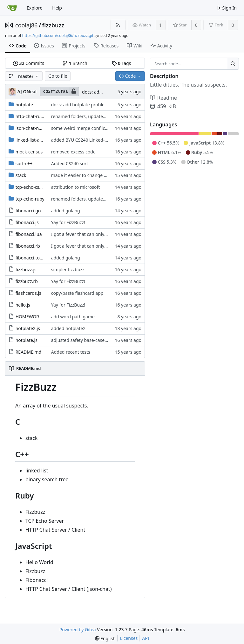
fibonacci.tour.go (33, 258)
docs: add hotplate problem (80, 105)
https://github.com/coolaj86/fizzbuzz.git (58, 35)
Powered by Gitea (78, 630)
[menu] (105, 638)
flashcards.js (28, 293)
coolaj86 (26, 25)
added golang (66, 211)
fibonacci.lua (29, 234)
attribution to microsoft (76, 187)
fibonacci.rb (28, 246)
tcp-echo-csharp (32, 187)
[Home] (12, 8)
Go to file (58, 76)
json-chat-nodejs (33, 128)
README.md (29, 352)
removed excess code (73, 152)
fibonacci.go (28, 211)
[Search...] (233, 64)
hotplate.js (27, 340)
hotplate (24, 105)
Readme (163, 98)
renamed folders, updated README (88, 116)
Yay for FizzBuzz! (68, 222)
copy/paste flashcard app (77, 293)
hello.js (23, 305)
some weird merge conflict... (81, 128)
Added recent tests (71, 352)
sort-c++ (24, 163)
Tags (122, 63)
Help (57, 8)
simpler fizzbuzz (68, 269)
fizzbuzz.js (26, 269)
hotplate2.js (28, 328)
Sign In (227, 8)
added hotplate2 (68, 328)
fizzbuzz (53, 25)
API (146, 638)
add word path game (73, 317)
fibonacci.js (27, 222)
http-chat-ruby (31, 116)
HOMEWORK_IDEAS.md (40, 317)
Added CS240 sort (70, 163)
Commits (29, 63)
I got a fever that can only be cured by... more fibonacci (108, 234)
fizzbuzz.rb (27, 281)
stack (21, 175)
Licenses (129, 638)
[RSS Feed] (118, 25)
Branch (75, 63)
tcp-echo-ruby (30, 199)
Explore (34, 8)
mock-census (29, 152)
